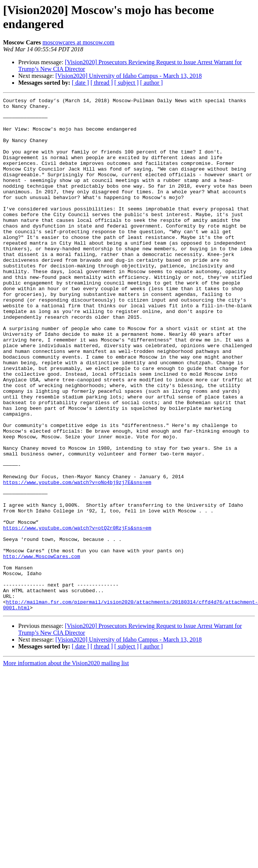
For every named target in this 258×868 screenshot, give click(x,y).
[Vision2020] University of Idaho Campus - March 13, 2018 (129, 76)
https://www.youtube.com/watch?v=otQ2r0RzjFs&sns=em (77, 614)
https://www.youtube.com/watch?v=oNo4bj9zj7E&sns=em (77, 560)
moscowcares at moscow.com (79, 42)
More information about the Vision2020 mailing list (66, 766)
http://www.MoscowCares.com (42, 648)
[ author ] (152, 83)
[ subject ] (127, 83)
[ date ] (80, 83)
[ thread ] (102, 83)
